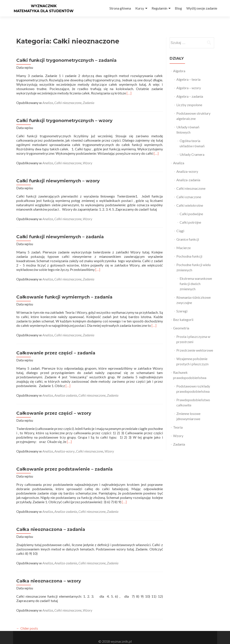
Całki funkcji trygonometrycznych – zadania (66, 52)
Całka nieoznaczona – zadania (51, 522)
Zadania (89, 95)
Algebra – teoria (188, 71)
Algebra (179, 63)
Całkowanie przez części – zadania (56, 345)
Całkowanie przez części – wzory (54, 405)
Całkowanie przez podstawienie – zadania (65, 461)
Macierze (184, 240)
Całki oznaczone (189, 189)
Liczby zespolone (189, 97)
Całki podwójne (191, 206)
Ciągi (180, 223)
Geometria (181, 320)
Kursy (140, 8)
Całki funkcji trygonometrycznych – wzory (64, 113)
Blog (178, 8)
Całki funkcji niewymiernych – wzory (58, 173)
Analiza (48, 95)
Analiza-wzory (65, 443)
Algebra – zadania (190, 88)
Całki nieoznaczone (68, 95)
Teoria (178, 419)
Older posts (27, 620)
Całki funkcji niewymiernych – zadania (60, 229)
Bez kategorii (183, 312)
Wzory (88, 155)
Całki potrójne (190, 214)
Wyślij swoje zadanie (202, 8)
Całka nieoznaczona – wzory (49, 573)
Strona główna (120, 8)
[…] (129, 85)
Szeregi (182, 303)
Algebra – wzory (189, 80)
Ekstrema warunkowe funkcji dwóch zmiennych (196, 276)
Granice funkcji (188, 231)
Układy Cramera (192, 147)
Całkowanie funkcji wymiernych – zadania (64, 289)
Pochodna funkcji (189, 248)
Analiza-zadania (66, 387)
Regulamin (159, 8)
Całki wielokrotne (190, 197)
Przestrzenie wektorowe (195, 342)
